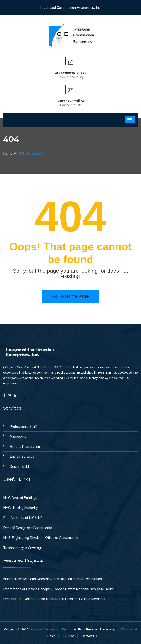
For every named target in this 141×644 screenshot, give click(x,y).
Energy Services (22, 457)
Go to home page (70, 296)
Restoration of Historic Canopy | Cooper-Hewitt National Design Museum (58, 589)
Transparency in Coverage (23, 548)
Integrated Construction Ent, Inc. (51, 629)
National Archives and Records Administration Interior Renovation (52, 579)
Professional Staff (23, 427)
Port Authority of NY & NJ (23, 518)
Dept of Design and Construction (28, 528)
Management (20, 437)
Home (8, 154)
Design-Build (19, 467)
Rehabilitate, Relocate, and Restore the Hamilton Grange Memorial (54, 599)
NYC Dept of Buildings (20, 498)
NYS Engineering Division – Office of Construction (41, 538)
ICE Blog (69, 636)
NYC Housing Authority (20, 508)
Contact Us (89, 636)
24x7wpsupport (127, 629)
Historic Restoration (25, 447)
